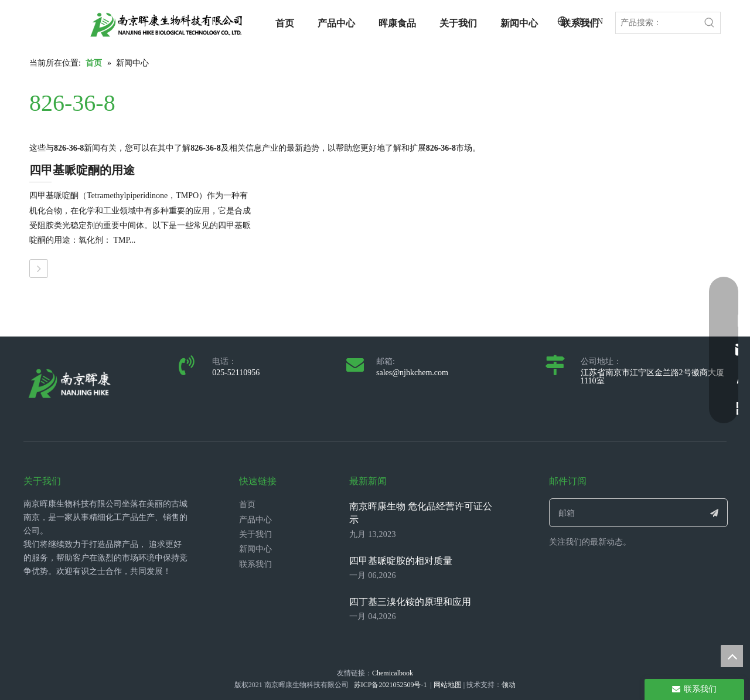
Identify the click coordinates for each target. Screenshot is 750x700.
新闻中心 (255, 549)
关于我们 (255, 534)
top (732, 656)
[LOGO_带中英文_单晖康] (166, 25)
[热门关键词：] (710, 23)
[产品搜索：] (657, 23)
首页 (247, 504)
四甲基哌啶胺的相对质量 (401, 561)
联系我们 (255, 564)
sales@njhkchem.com (412, 373)
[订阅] (715, 513)
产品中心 (255, 520)
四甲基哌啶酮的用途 (82, 170)
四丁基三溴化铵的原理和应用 (410, 602)
